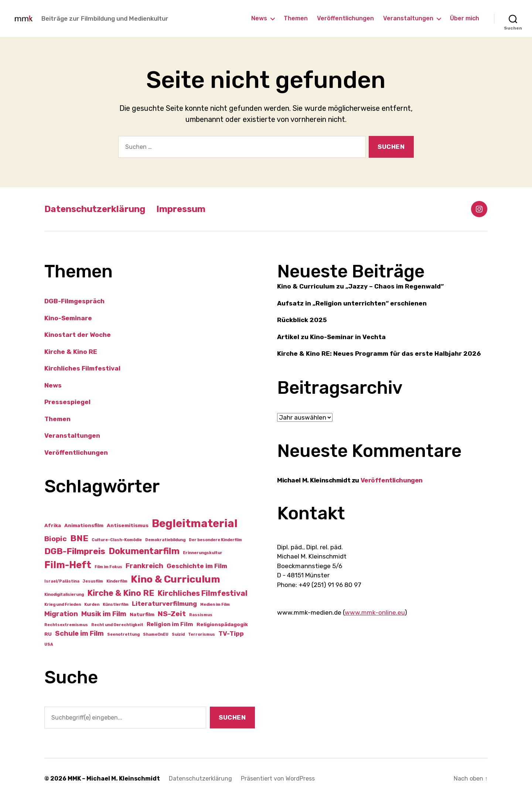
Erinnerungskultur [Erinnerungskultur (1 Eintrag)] (203, 553)
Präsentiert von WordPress (278, 778)
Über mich (465, 18)
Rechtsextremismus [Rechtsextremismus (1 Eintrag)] (66, 625)
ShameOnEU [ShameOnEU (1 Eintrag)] (156, 634)
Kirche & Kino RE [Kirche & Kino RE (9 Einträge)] (121, 593)
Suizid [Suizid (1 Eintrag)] (178, 634)
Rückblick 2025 (302, 320)
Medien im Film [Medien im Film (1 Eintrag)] (215, 605)
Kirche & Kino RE (71, 352)
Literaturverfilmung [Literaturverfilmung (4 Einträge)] (164, 604)
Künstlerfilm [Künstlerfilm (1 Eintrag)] (116, 605)
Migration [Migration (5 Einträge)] (61, 614)
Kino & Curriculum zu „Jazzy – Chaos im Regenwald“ (360, 286)
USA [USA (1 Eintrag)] (49, 644)
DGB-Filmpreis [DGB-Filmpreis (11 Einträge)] (75, 551)
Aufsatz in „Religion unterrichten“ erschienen (352, 303)
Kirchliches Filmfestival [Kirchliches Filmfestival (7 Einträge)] (203, 593)
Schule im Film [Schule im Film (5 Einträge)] (79, 634)
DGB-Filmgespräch (74, 301)
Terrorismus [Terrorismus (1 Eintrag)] (202, 634)
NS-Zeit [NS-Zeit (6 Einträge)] (172, 614)
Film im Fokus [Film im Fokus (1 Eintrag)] (108, 567)
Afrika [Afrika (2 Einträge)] (53, 525)
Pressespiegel (67, 402)
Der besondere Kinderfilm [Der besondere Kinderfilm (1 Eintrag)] (215, 540)
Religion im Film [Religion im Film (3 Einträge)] (170, 624)
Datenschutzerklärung (95, 209)
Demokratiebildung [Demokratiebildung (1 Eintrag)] (165, 540)
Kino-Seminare (68, 318)
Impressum (181, 209)
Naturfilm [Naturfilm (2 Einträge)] (142, 614)
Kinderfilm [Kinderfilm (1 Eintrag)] (117, 581)
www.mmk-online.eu (375, 612)
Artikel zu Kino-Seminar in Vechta (331, 337)
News (259, 18)
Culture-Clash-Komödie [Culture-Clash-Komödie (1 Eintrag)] (117, 540)
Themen (296, 18)
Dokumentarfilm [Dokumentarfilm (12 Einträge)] (144, 551)
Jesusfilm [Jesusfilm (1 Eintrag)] (93, 581)
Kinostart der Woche (78, 335)
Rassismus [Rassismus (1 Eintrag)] (201, 615)
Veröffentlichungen (345, 18)
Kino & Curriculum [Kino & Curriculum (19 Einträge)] (175, 579)
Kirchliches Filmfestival (82, 368)
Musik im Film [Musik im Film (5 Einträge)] (104, 614)
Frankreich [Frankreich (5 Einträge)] (144, 566)
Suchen (232, 717)
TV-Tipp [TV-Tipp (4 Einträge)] (231, 634)
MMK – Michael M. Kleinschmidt (114, 778)
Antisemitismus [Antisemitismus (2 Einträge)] (128, 525)
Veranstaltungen (408, 18)
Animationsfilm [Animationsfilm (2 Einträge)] (84, 525)
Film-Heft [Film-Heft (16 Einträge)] (68, 565)
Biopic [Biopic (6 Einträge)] (56, 539)
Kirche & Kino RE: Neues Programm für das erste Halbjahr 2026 (379, 354)
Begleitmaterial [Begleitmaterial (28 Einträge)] (195, 523)
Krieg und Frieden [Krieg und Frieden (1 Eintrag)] (63, 605)
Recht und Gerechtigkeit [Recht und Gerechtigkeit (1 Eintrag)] (117, 625)
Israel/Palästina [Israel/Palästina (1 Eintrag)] (62, 581)
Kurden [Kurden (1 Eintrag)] (92, 605)
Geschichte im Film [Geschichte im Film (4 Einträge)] (197, 566)
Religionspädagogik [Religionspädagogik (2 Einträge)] (222, 624)
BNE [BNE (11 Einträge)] (79, 538)
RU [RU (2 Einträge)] (48, 634)
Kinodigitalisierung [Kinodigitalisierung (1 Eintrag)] (64, 595)
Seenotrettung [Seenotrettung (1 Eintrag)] (123, 634)
